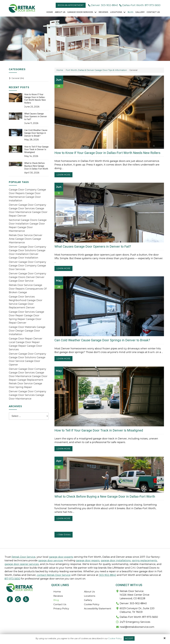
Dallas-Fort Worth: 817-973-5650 (140, 5)
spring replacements (144, 561)
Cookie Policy (115, 638)
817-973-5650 (12, 579)
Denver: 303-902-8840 (103, 5)
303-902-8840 (108, 575)
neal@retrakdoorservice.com (137, 627)
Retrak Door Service (23, 557)
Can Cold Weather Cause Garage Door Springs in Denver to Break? (102, 340)
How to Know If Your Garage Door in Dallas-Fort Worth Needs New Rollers (107, 153)
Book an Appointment (71, 5)
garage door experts (61, 557)
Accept (129, 638)
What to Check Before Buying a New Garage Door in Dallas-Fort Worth (105, 497)
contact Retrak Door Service (54, 575)
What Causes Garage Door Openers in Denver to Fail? (93, 247)
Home (60, 70)
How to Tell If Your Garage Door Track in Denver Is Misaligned (99, 430)
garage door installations (116, 561)
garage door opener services (22, 564)
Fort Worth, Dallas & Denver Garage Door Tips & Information (96, 70)
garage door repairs (88, 561)
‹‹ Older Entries (64, 535)
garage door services (51, 561)
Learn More (63, 175)
